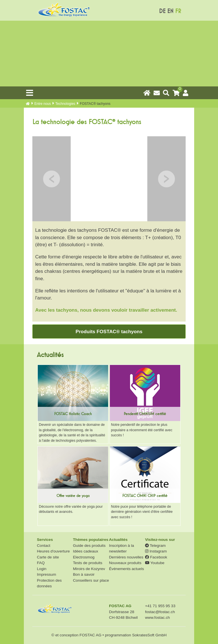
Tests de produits (88, 563)
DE (162, 11)
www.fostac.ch (157, 618)
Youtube (155, 563)
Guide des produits (89, 546)
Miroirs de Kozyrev (89, 569)
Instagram (156, 551)
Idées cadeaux (86, 551)
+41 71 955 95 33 (160, 606)
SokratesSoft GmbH (149, 635)
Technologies (65, 104)
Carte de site (48, 557)
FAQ (41, 563)
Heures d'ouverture (53, 551)
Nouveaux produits (125, 563)
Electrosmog (84, 557)
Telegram (155, 546)
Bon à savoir (84, 574)
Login (42, 569)
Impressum (47, 574)
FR (178, 11)
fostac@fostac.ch (160, 612)
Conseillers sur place (91, 580)
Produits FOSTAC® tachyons (109, 332)
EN (170, 11)
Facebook (156, 557)
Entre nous (43, 104)
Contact (44, 546)
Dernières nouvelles (126, 557)
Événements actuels (126, 569)
